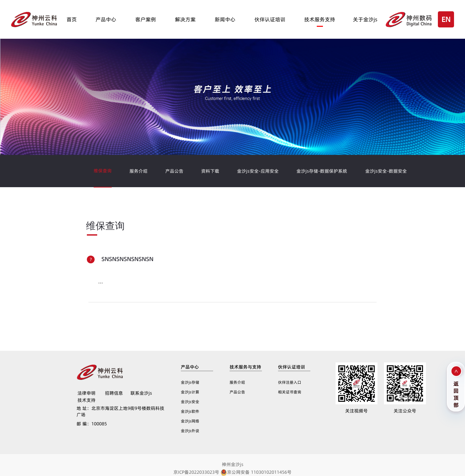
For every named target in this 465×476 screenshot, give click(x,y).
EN (446, 19)
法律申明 (87, 393)
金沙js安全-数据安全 (386, 171)
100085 (92, 424)
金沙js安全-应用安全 (258, 171)
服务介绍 (139, 171)
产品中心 (106, 19)
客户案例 (146, 19)
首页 (72, 19)
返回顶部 (456, 394)
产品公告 (174, 171)
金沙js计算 (190, 392)
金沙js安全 (190, 402)
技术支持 (87, 400)
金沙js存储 (190, 382)
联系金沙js (141, 393)
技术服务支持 (320, 19)
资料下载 (210, 171)
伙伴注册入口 (290, 382)
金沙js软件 (190, 411)
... (101, 281)
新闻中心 (225, 19)
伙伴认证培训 (270, 19)
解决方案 (185, 19)
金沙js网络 (190, 421)
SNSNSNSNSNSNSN (127, 259)
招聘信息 (114, 393)
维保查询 (103, 171)
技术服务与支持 (245, 367)
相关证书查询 (290, 392)
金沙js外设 (190, 431)
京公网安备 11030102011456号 (256, 472)
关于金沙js (365, 19)
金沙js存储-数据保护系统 (322, 171)
